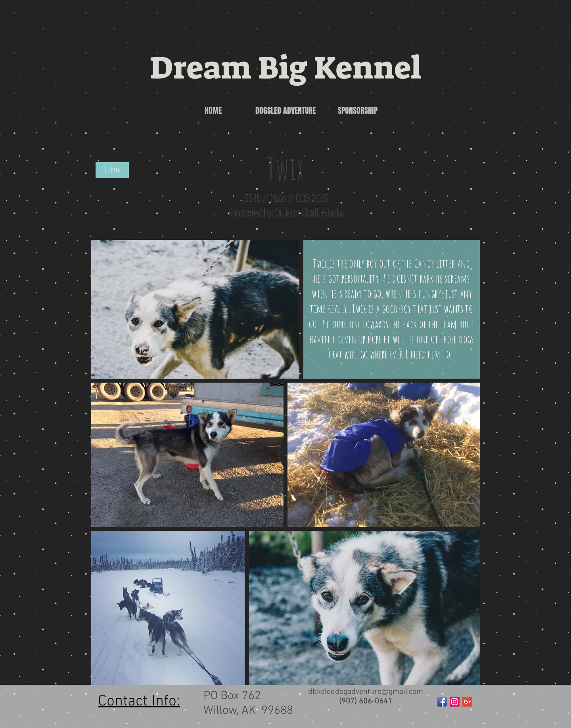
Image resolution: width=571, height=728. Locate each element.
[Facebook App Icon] (442, 702)
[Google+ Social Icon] (467, 702)
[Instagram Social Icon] (455, 702)
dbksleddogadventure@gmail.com (366, 692)
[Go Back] (112, 170)
